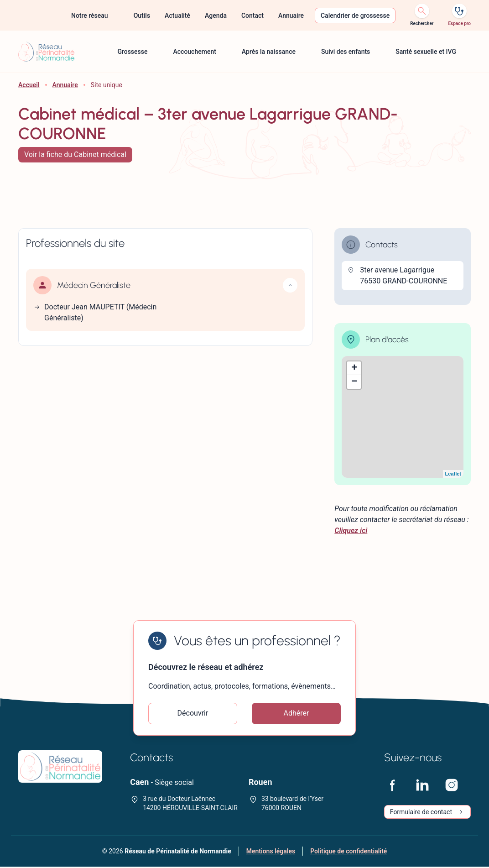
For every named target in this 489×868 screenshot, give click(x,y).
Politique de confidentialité (349, 852)
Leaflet (453, 474)
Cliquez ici (351, 531)
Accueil (29, 85)
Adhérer (297, 714)
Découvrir (193, 714)
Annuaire (65, 85)
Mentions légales (271, 852)
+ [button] (354, 368)
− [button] (354, 382)
